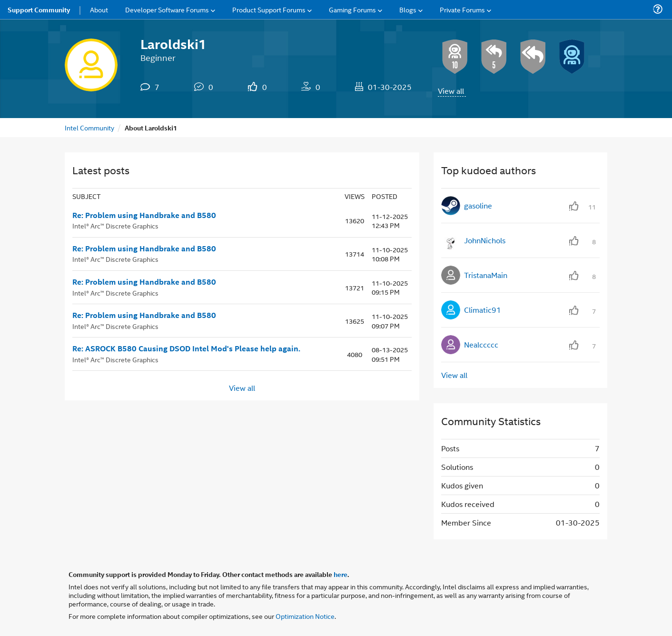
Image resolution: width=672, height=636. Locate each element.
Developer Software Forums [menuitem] (167, 9)
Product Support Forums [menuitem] (269, 9)
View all (451, 91)
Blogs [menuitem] (408, 9)
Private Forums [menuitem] (462, 9)
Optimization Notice (305, 616)
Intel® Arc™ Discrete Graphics (115, 225)
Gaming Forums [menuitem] (352, 9)
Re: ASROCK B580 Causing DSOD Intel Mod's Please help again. (186, 348)
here (341, 574)
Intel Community (89, 127)
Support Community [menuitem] (39, 10)
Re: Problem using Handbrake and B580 (144, 215)
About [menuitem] (99, 9)
